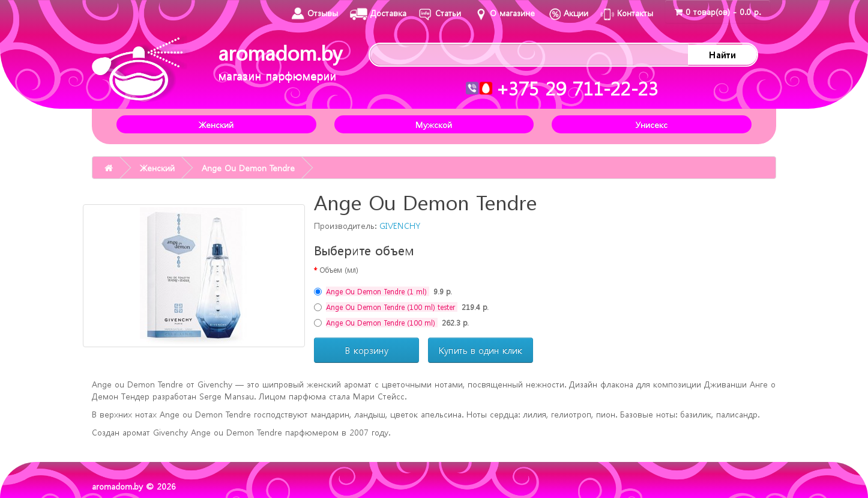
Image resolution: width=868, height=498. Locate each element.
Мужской (434, 124)
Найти (722, 55)
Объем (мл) (339, 270)
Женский (216, 124)
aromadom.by (280, 61)
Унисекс (652, 124)
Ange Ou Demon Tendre (248, 168)
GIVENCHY (400, 225)
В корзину (367, 350)
